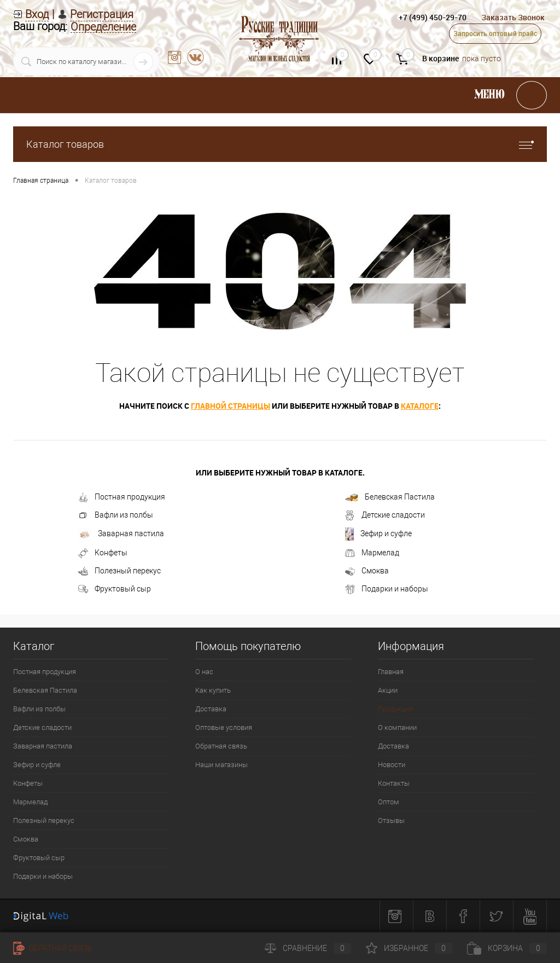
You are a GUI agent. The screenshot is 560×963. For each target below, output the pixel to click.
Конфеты (103, 553)
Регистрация (102, 14)
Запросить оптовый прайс (495, 33)
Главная (391, 672)
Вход (37, 14)
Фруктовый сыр (115, 589)
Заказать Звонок (513, 17)
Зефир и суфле (378, 534)
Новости (392, 765)
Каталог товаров (280, 144)
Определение (103, 27)
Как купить (213, 690)
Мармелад (372, 553)
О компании (397, 727)
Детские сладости (385, 515)
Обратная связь (221, 746)
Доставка (211, 709)
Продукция (395, 709)
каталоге (420, 406)
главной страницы (231, 406)
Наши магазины (221, 765)
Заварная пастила (121, 534)
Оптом (389, 802)
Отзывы (391, 820)
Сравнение (308, 948)
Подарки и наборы (387, 589)
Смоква (367, 571)
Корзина (507, 948)
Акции (388, 690)
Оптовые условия (224, 727)
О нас (204, 672)
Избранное (409, 948)
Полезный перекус (119, 571)
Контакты (394, 783)
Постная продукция (122, 497)
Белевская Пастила (390, 497)
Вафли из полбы (116, 515)
